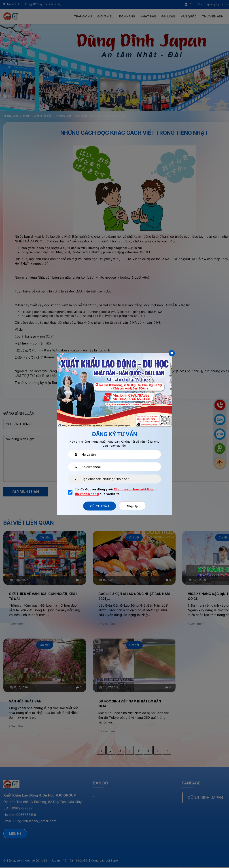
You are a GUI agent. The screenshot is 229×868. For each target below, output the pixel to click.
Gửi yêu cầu (100, 506)
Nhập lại (133, 506)
